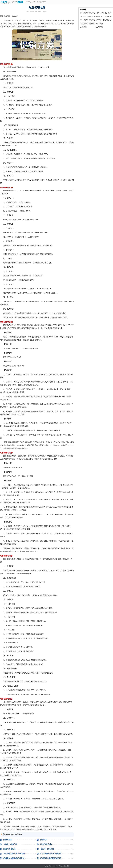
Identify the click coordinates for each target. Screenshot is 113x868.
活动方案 (84, 27)
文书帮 (20, 2)
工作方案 (100, 27)
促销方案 (44, 840)
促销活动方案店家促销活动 (51, 858)
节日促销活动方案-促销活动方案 (14, 854)
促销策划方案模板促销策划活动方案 (14, 858)
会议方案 (100, 23)
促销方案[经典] (46, 844)
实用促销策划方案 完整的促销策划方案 (51, 854)
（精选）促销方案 (10, 844)
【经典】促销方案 (47, 849)
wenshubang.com (60, 866)
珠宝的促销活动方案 (88, 13)
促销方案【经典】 (10, 849)
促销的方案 (8, 840)
